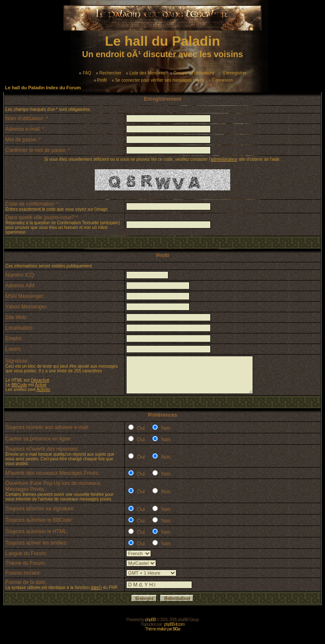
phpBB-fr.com (174, 624)
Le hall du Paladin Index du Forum (43, 88)
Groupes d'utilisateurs (192, 73)
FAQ (85, 73)
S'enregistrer (232, 73)
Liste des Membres (146, 73)
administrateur (224, 159)
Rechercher (109, 73)
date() (96, 588)
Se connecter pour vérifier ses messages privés (158, 80)
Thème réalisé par (163, 629)
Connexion (221, 80)
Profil (101, 80)
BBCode (19, 385)
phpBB (150, 620)
